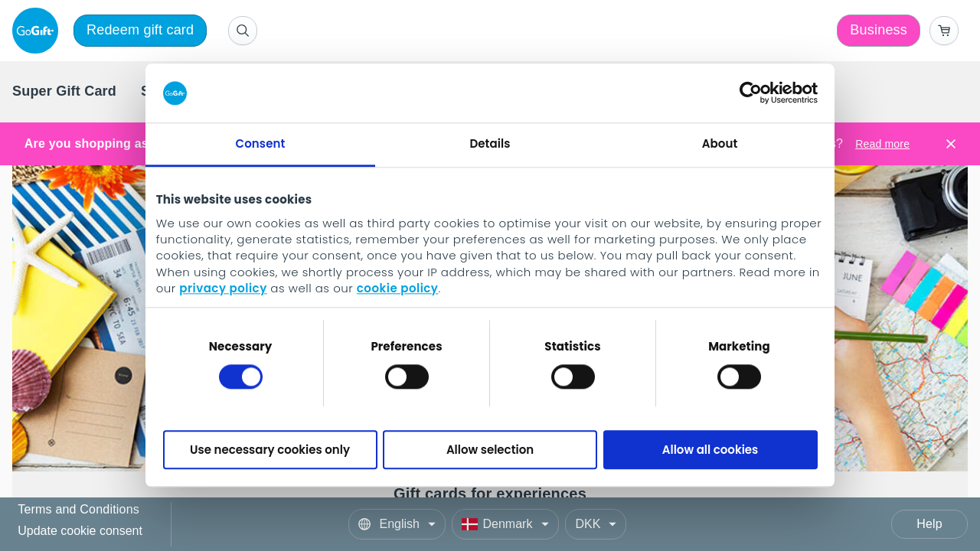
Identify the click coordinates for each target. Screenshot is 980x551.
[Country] (505, 524)
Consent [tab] (261, 143)
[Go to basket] (944, 31)
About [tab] (720, 143)
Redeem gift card (140, 30)
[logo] (38, 31)
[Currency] (596, 524)
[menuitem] (64, 92)
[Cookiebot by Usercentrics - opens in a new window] (751, 93)
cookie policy (398, 289)
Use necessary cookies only (270, 450)
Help (929, 524)
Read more (882, 144)
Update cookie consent (80, 531)
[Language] (397, 524)
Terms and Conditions (78, 510)
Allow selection (490, 450)
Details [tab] (490, 143)
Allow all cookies (710, 450)
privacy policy (223, 289)
